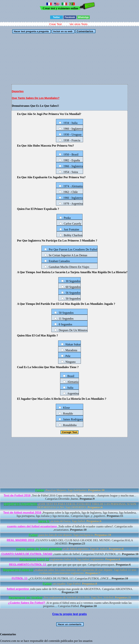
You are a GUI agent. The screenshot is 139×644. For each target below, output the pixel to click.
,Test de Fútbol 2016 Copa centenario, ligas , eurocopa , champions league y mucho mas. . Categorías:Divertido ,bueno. (70, 497)
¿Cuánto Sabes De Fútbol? (27, 603)
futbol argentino (18, 589)
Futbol (40, 490)
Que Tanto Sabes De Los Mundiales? (36, 98)
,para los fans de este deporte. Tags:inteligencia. (70, 535)
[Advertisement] (53, 59)
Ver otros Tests (78, 24)
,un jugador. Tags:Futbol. (70, 584)
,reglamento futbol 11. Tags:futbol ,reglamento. (70, 559)
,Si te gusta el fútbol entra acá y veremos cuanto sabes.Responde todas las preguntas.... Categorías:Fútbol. (70, 604)
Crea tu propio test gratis (69, 614)
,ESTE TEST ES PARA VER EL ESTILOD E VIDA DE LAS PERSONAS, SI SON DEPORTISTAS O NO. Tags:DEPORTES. (70, 506)
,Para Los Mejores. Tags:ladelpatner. (70, 490)
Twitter (56, 17)
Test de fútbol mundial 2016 (22, 513)
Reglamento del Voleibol (26, 598)
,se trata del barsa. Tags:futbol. (70, 521)
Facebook (70, 17)
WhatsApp (83, 17)
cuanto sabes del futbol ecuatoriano (32, 526)
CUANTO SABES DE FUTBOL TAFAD (27, 554)
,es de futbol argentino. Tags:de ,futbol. (70, 549)
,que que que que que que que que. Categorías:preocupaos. (70, 565)
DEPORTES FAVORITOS (21, 504)
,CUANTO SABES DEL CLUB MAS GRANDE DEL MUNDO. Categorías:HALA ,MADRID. (70, 542)
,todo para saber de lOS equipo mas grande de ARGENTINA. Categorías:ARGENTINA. (70, 591)
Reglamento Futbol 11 (18, 570)
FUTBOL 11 (20, 578)
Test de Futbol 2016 (17, 496)
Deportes (18, 91)
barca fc (44, 521)
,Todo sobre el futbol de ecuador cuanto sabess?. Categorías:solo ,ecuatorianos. (70, 528)
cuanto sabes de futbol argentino (39, 549)
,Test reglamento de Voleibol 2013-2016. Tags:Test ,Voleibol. (70, 598)
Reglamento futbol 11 (34, 559)
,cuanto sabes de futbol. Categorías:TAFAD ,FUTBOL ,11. (70, 554)
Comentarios (84, 31)
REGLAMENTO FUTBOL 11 (28, 565)
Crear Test (56, 24)
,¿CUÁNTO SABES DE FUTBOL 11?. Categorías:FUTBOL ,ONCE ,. (70, 578)
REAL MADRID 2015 (21, 540)
